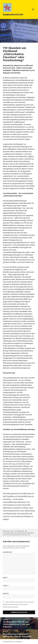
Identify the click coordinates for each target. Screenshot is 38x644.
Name (5, 578)
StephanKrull (20, 531)
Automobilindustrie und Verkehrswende (14, 533)
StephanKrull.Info (13, 14)
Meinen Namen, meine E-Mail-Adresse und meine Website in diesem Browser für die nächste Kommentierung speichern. (18, 604)
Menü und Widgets (33, 12)
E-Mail (6, 586)
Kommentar (8, 552)
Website (6, 594)
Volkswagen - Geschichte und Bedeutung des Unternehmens (19, 534)
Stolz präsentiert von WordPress (13, 642)
